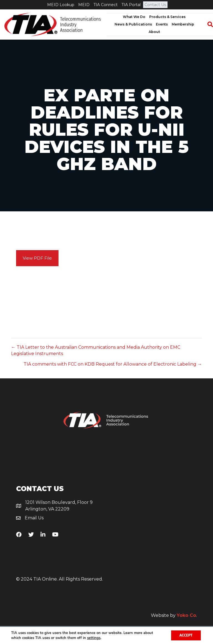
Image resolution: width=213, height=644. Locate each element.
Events (162, 24)
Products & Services (167, 17)
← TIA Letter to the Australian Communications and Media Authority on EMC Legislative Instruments (96, 350)
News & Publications (133, 24)
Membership (183, 24)
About (154, 32)
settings (94, 638)
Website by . (174, 615)
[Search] (207, 24)
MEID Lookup (61, 5)
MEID (84, 5)
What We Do (134, 17)
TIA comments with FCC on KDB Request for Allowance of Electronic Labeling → (113, 364)
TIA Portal (131, 5)
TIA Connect (106, 5)
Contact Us (155, 5)
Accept (186, 635)
